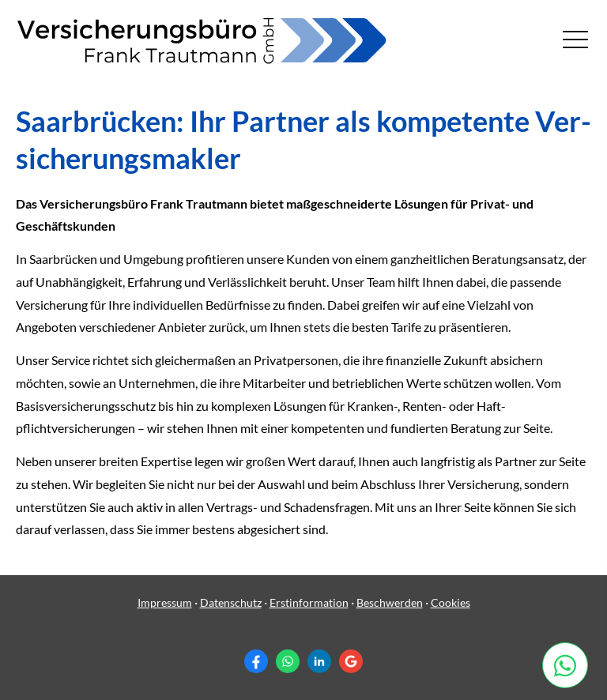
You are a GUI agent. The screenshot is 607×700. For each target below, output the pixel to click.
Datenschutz (231, 602)
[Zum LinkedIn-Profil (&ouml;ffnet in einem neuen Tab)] (319, 661)
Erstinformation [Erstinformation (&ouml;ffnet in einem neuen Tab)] (309, 602)
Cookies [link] (451, 602)
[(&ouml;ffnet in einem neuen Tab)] (571, 665)
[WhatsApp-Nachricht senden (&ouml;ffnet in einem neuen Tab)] (288, 661)
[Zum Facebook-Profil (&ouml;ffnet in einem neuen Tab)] (256, 661)
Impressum (165, 602)
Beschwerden (390, 602)
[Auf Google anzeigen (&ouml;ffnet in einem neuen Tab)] (351, 661)
